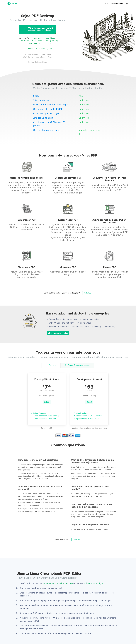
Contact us (87, 293)
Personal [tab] (51, 365)
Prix (106, 4)
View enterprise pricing (58, 333)
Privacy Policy (47, 57)
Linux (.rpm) (44, 43)
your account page (37, 467)
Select (47, 402)
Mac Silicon (49, 38)
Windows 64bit (25, 41)
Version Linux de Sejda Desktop (58, 583)
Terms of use (33, 57)
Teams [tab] (77, 365)
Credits (31, 62)
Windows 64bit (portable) (46, 41)
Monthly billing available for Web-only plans (89, 428)
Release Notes (41, 62)
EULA (25, 57)
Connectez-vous (117, 4)
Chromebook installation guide (38, 49)
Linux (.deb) (31, 43)
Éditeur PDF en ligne (93, 583)
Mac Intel (36, 38)
